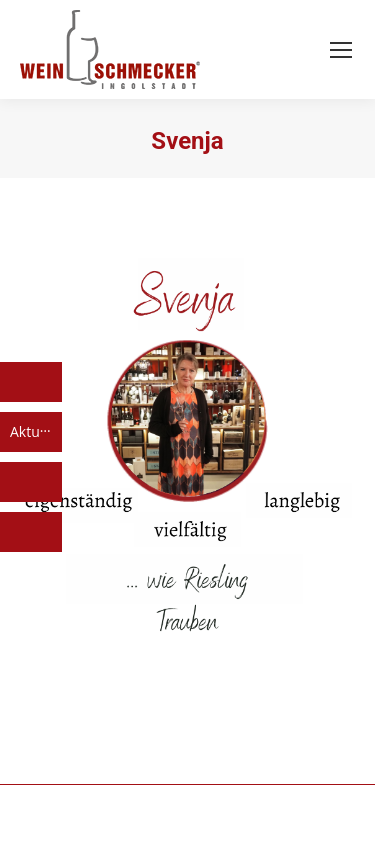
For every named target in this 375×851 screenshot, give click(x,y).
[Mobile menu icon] (341, 50)
